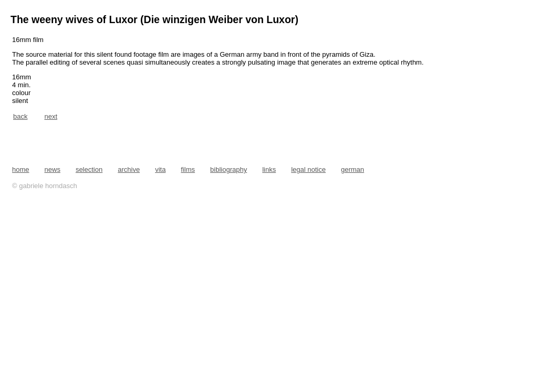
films (188, 169)
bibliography (229, 169)
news (53, 169)
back (20, 116)
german (353, 169)
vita (160, 169)
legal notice (308, 169)
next (51, 116)
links (269, 169)
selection (89, 169)
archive (129, 169)
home (21, 169)
